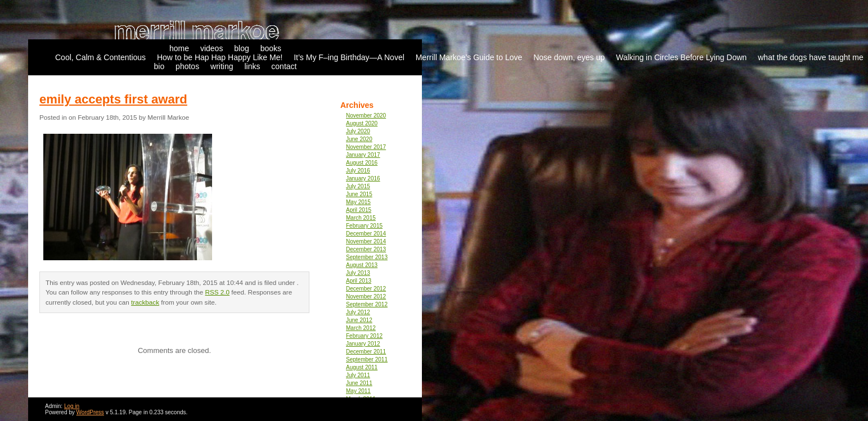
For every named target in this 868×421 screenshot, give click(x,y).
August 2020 (362, 123)
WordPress (90, 412)
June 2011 (359, 383)
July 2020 (358, 131)
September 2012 (367, 304)
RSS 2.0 (218, 292)
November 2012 (366, 296)
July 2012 (358, 312)
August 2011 (362, 367)
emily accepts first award (113, 99)
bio (159, 66)
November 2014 (366, 241)
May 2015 (358, 202)
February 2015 (364, 226)
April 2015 (359, 210)
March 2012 (361, 328)
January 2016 (363, 178)
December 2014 (366, 234)
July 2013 (358, 273)
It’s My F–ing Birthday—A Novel (349, 57)
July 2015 (358, 186)
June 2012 (359, 320)
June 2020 (359, 139)
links (252, 66)
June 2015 (359, 194)
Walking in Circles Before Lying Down (681, 57)
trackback (145, 302)
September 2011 (367, 359)
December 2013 (366, 249)
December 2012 (366, 289)
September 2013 (367, 257)
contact (284, 66)
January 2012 (363, 344)
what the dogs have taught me (811, 57)
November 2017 (366, 147)
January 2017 (363, 155)
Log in (72, 406)
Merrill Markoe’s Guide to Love (469, 57)
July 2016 (358, 171)
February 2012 (364, 336)
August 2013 (362, 265)
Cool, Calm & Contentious (100, 57)
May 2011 (358, 391)
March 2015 (361, 218)
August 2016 (362, 163)
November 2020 (366, 116)
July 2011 (358, 375)
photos (187, 66)
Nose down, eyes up (569, 57)
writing (222, 66)
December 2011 (366, 352)
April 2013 (359, 281)
